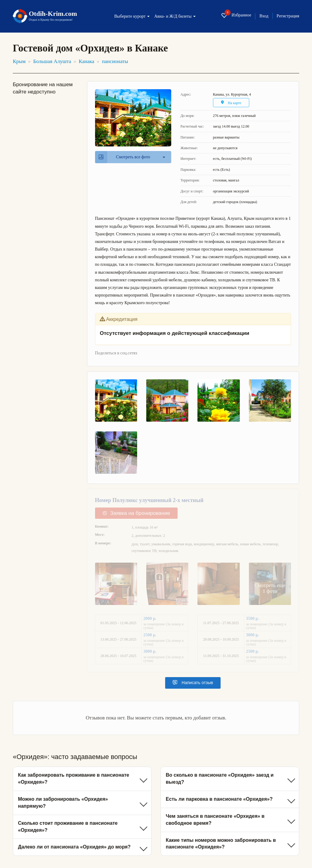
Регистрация (288, 16)
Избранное (236, 15)
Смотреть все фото (124, 157)
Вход (264, 16)
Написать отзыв (193, 683)
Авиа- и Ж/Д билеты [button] (175, 16)
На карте (231, 103)
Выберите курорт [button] (132, 16)
